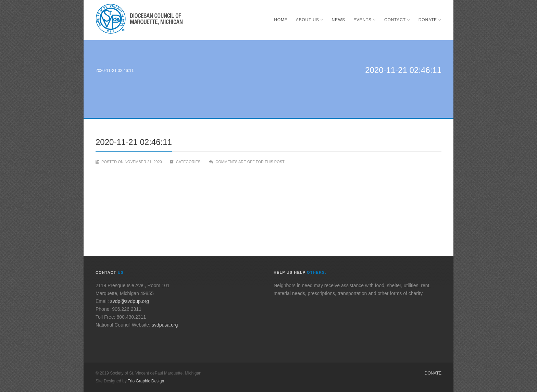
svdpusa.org (165, 325)
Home (281, 20)
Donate (430, 20)
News (339, 20)
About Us (310, 20)
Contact (397, 20)
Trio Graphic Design (146, 381)
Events (365, 20)
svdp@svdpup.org (130, 301)
